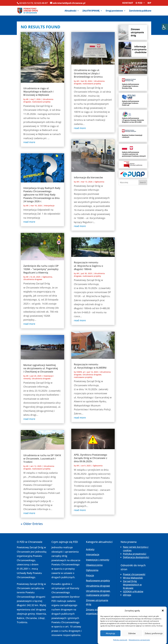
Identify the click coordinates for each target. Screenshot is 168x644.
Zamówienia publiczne (140, 11)
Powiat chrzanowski (134, 574)
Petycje (90, 575)
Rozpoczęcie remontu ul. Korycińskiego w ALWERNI (90, 366)
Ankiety (90, 549)
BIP (149, 3)
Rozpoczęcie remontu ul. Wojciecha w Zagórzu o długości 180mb (88, 266)
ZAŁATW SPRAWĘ (91, 11)
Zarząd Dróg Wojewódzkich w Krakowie (132, 585)
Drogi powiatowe (114, 11)
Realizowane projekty (98, 581)
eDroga (127, 595)
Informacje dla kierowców (88, 177)
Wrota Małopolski (133, 578)
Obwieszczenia (94, 565)
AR (27, 99)
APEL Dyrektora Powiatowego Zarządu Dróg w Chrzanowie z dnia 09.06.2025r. (91, 458)
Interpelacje (49, 206)
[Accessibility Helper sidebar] (165, 27)
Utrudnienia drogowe (33, 279)
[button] (163, 618)
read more (29, 142)
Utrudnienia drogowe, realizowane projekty (38, 101)
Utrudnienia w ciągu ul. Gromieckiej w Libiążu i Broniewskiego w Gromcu (88, 73)
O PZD (139, 3)
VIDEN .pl (81, 372)
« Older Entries (32, 524)
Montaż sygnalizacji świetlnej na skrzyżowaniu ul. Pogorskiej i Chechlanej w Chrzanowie (41, 368)
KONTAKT (128, 3)
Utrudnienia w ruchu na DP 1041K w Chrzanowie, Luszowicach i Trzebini (42, 459)
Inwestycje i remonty (98, 560)
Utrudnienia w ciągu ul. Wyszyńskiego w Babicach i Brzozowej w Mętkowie (38, 92)
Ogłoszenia (47, 277)
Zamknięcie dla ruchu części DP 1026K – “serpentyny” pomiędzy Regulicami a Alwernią (41, 269)
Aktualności (70, 11)
